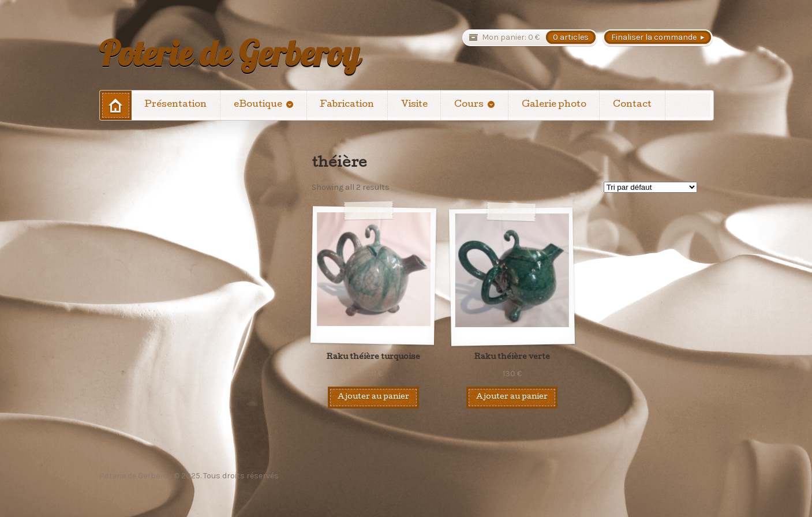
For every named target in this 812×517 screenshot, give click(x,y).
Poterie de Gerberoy (229, 53)
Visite (414, 105)
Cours (469, 105)
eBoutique (258, 105)
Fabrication (347, 105)
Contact (632, 105)
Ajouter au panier (373, 397)
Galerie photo (554, 105)
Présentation (175, 105)
